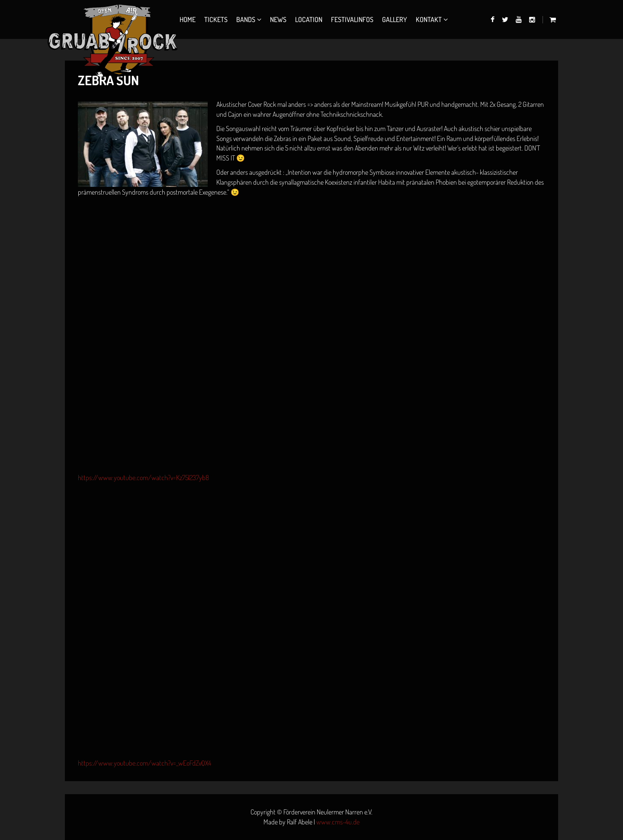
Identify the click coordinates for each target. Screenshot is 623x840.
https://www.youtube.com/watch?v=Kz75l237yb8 (143, 478)
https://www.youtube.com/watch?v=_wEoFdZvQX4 (145, 763)
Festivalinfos (352, 19)
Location (309, 19)
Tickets (216, 19)
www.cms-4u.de (338, 822)
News (278, 19)
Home (188, 19)
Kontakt (429, 19)
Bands (246, 19)
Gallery (395, 19)
